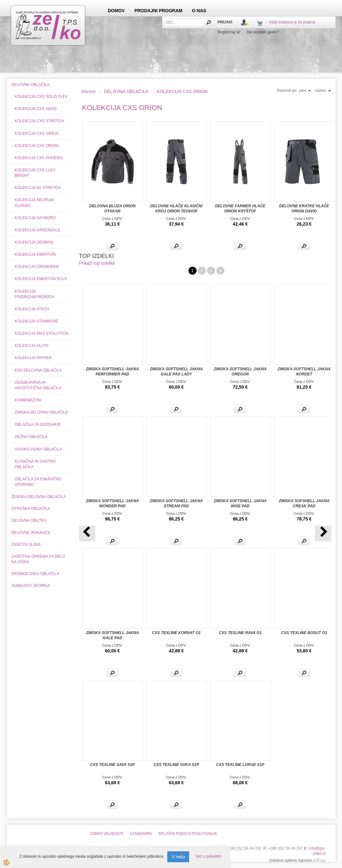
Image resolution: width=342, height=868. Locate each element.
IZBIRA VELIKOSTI (107, 834)
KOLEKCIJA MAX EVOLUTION (42, 333)
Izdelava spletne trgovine (290, 860)
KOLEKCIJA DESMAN (34, 242)
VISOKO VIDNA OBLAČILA (38, 449)
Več (112, 246)
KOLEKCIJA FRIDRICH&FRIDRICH (35, 294)
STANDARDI (141, 834)
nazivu (323, 90)
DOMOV (116, 11)
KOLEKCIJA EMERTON (35, 254)
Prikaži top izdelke (97, 263)
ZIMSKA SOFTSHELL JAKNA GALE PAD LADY (176, 372)
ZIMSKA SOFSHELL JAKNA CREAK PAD (304, 503)
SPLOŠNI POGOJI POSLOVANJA (187, 834)
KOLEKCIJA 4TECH (32, 309)
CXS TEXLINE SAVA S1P (112, 765)
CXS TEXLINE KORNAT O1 (176, 633)
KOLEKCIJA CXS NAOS (36, 109)
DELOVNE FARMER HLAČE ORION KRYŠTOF (240, 209)
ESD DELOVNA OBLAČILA (38, 370)
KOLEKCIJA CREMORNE (37, 267)
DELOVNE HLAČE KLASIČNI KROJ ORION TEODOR (176, 209)
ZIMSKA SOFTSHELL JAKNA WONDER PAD (113, 503)
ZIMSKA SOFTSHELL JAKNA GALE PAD (113, 635)
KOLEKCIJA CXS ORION (37, 146)
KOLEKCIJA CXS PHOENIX (39, 158)
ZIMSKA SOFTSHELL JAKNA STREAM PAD (176, 503)
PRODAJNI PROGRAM (158, 11)
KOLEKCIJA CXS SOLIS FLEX (41, 97)
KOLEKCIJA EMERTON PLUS (41, 279)
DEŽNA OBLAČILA (31, 437)
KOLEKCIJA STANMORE (37, 321)
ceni (305, 90)
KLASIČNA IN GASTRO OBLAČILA (35, 464)
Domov (89, 91)
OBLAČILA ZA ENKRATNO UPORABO (38, 482)
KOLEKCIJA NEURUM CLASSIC (34, 203)
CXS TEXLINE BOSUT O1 (304, 633)
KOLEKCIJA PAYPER (33, 358)
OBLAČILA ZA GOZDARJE (38, 425)
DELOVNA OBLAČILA (126, 91)
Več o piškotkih (208, 856)
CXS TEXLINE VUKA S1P (176, 765)
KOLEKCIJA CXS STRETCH (39, 121)
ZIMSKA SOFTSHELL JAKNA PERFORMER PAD (113, 372)
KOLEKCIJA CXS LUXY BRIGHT (35, 173)
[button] (323, 533)
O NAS (199, 11)
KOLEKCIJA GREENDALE (38, 230)
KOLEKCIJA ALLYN (32, 346)
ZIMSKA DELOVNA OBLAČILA (41, 412)
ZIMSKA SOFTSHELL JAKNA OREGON (240, 372)
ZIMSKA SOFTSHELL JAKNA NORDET (304, 372)
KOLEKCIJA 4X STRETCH (38, 188)
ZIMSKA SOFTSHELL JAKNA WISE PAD (240, 503)
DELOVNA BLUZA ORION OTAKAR (112, 209)
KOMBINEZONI (28, 400)
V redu (178, 857)
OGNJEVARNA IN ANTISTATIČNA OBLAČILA (38, 385)
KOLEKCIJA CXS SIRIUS (37, 133)
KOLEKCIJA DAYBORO (35, 218)
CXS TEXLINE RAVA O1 (240, 633)
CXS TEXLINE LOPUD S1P (240, 765)
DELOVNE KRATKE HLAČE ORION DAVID (304, 209)
